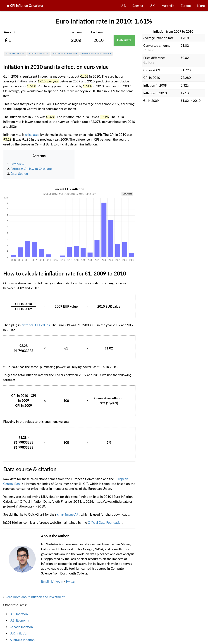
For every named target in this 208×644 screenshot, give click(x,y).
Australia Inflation (22, 640)
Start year (76, 32)
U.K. (152, 6)
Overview (17, 164)
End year (97, 32)
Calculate (124, 40)
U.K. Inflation (19, 633)
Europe (186, 6)
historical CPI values (36, 325)
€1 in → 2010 (15, 53)
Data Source (19, 173)
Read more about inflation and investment (35, 597)
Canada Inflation (21, 627)
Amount (10, 32)
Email (45, 581)
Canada (138, 6)
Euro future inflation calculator (97, 53)
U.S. (123, 6)
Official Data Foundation (105, 522)
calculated (32, 135)
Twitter (71, 581)
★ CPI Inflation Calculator (25, 6)
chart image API (68, 514)
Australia (168, 6)
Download (127, 194)
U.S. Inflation (19, 614)
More (201, 6)
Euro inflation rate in (65, 53)
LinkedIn (57, 581)
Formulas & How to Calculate (31, 169)
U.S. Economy (19, 620)
